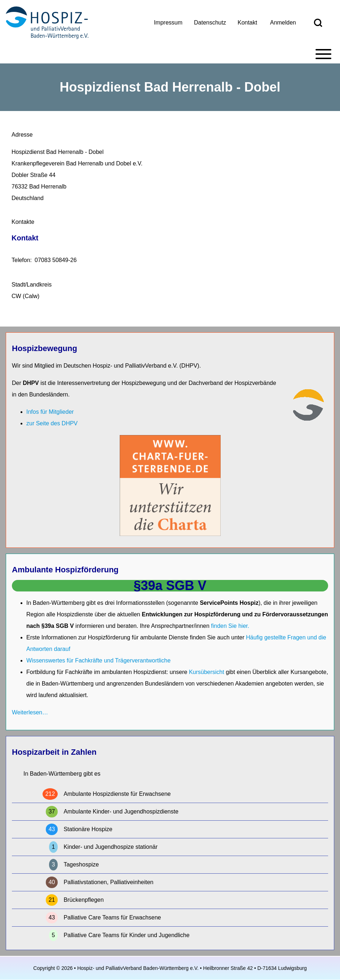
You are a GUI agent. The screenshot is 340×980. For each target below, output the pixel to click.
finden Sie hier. (230, 626)
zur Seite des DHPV (52, 423)
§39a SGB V (170, 586)
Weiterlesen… (30, 712)
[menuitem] (168, 23)
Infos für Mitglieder (50, 412)
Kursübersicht (207, 672)
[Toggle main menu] (170, 54)
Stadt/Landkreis (32, 285)
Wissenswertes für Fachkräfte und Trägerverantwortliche (98, 660)
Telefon (21, 260)
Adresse (22, 135)
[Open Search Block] (318, 23)
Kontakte (23, 222)
